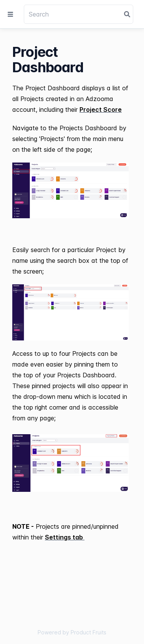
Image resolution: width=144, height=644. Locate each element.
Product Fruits (89, 632)
